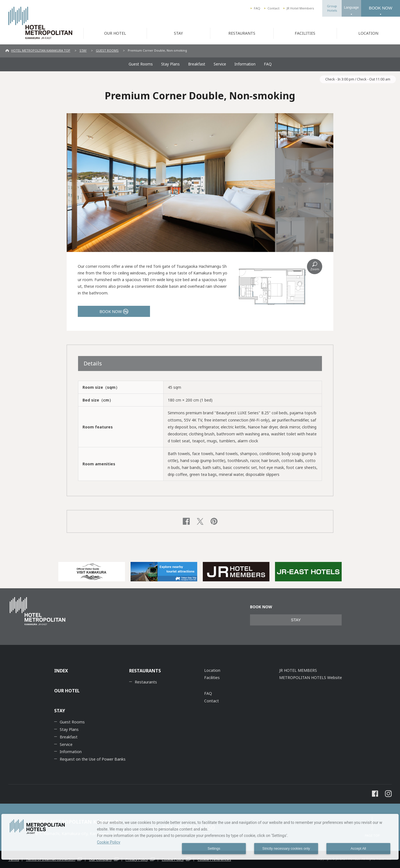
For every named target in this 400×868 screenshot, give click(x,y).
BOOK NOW (381, 8)
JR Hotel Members (300, 8)
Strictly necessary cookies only (286, 849)
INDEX (61, 671)
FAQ (257, 8)
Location (212, 670)
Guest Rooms (141, 64)
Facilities (212, 678)
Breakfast (197, 64)
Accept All (358, 849)
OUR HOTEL (115, 33)
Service (220, 64)
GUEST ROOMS (107, 50)
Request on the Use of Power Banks (93, 759)
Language (351, 7)
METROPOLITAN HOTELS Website (311, 678)
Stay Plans (170, 64)
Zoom (315, 269)
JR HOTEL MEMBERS (298, 670)
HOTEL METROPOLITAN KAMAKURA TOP (41, 50)
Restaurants (146, 682)
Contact (273, 8)
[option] (92, 572)
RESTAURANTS (242, 33)
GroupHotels (332, 8)
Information (245, 64)
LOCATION (368, 33)
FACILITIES (305, 33)
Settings (214, 849)
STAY (178, 33)
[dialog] (200, 837)
